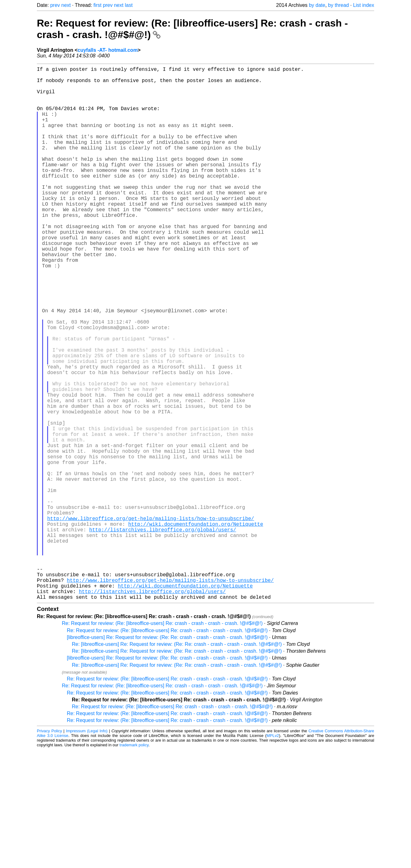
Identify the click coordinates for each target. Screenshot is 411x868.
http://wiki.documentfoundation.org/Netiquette (196, 626)
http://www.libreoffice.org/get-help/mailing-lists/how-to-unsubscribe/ (151, 619)
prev (55, 5)
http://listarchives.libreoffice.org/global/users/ (163, 633)
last (129, 5)
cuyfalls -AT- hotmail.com (108, 50)
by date (317, 5)
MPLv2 (273, 854)
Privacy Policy (50, 849)
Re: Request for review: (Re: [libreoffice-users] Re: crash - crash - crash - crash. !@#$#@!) (162, 741)
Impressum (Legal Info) (87, 849)
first (97, 5)
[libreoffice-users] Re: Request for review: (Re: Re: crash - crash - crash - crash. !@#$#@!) (167, 756)
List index (364, 5)
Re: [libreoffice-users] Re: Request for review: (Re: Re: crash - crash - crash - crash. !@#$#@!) (177, 762)
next (66, 5)
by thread (338, 5)
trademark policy (134, 863)
